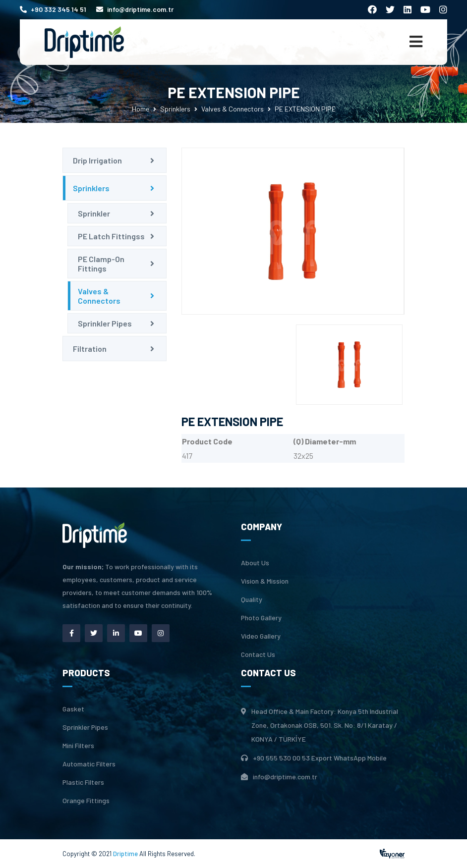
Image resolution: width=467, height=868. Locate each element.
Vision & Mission (265, 581)
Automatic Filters (89, 764)
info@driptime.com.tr (135, 9)
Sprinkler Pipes (105, 323)
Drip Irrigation (97, 160)
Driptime (126, 854)
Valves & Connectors (233, 109)
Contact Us (258, 654)
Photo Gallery (261, 618)
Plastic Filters (83, 782)
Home (141, 109)
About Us (255, 563)
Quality (252, 599)
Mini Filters (78, 746)
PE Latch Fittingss (111, 236)
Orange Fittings (86, 801)
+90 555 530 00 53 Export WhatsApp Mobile (320, 758)
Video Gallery (261, 636)
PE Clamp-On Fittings (101, 264)
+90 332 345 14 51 (53, 9)
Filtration (90, 349)
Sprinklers (175, 109)
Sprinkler (94, 213)
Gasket (73, 709)
